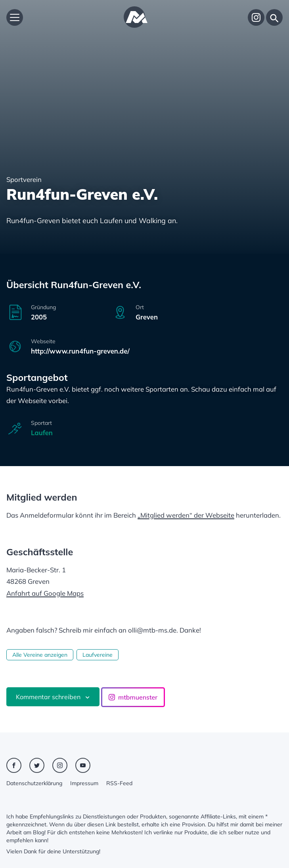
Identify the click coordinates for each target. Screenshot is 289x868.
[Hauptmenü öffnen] (15, 17)
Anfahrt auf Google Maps (45, 593)
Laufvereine (98, 655)
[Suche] (274, 17)
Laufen (42, 433)
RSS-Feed (119, 783)
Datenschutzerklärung (34, 783)
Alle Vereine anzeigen (40, 655)
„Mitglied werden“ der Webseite (186, 515)
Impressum (84, 783)
